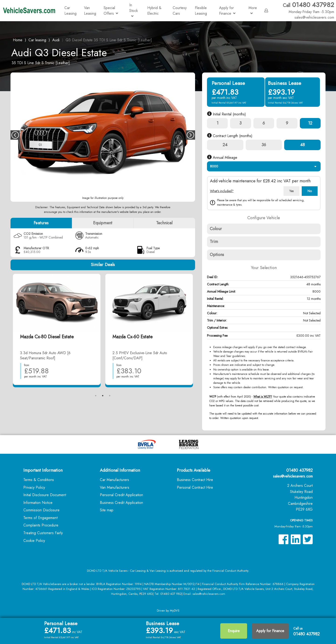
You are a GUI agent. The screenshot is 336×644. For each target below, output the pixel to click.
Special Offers (111, 11)
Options (217, 255)
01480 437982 (308, 8)
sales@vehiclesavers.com (293, 476)
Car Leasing (70, 11)
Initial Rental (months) (226, 114)
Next (190, 135)
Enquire (234, 631)
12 (310, 123)
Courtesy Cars (180, 11)
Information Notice (38, 503)
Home (18, 40)
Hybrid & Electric (154, 11)
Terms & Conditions (39, 480)
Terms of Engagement (40, 518)
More (253, 10)
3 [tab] (110, 396)
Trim (214, 242)
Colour (216, 229)
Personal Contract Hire (195, 487)
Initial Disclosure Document (45, 495)
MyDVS (175, 611)
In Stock (134, 10)
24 (225, 145)
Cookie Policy (34, 541)
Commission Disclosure (41, 510)
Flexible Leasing (201, 11)
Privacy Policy (34, 487)
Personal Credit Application (121, 495)
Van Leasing (90, 11)
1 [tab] (96, 396)
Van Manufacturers (115, 487)
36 (264, 145)
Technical (164, 223)
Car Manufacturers (114, 480)
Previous (15, 135)
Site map (107, 510)
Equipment (103, 223)
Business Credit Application (121, 503)
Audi (56, 40)
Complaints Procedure (41, 525)
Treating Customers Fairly (43, 533)
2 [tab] (103, 396)
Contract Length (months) (230, 136)
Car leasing (37, 40)
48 (302, 145)
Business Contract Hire (195, 480)
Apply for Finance (227, 11)
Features (41, 223)
